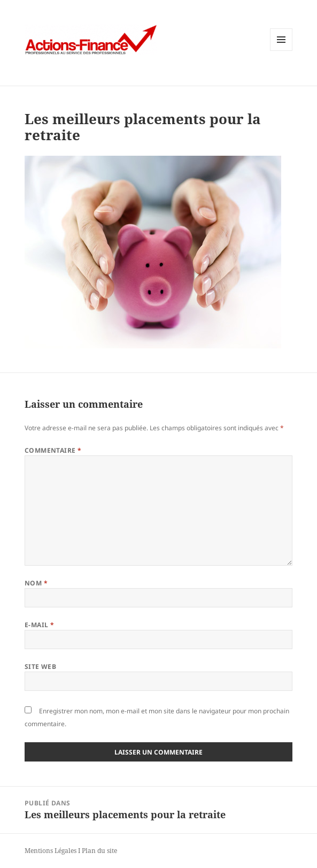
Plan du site (99, 851)
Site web (41, 667)
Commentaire (53, 450)
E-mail (40, 625)
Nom (36, 583)
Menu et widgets (281, 51)
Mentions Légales (51, 851)
